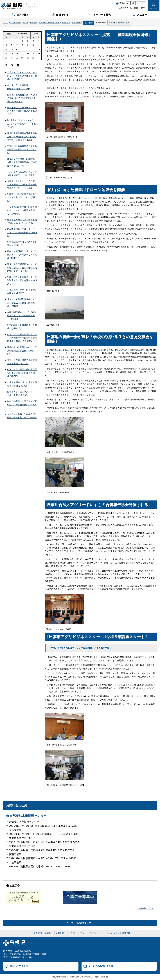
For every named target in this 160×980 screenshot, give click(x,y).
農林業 (26, 23)
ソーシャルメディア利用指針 (116, 933)
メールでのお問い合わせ (101, 966)
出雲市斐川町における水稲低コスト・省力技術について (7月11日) (22, 197)
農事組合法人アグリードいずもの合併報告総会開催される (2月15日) (22, 111)
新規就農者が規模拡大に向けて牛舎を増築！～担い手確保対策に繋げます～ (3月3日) (22, 268)
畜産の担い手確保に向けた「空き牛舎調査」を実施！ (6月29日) (22, 351)
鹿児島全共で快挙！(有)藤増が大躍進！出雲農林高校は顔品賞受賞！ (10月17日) (22, 162)
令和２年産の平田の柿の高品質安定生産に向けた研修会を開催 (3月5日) (22, 373)
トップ (6, 23)
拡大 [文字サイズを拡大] (136, 8)
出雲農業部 (76, 23)
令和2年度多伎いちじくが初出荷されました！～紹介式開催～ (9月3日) (22, 316)
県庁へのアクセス (19, 966)
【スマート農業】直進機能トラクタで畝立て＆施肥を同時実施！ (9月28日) (22, 303)
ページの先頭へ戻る (82, 923)
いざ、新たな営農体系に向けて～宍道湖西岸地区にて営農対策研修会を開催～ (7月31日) (22, 338)
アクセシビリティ (89, 933)
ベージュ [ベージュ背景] (141, 3)
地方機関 (34, 23)
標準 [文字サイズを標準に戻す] (143, 8)
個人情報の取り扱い (43, 933)
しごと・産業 (16, 23)
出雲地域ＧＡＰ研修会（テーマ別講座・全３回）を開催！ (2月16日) (22, 280)
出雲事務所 (66, 23)
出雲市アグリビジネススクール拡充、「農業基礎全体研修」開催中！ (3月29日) (22, 76)
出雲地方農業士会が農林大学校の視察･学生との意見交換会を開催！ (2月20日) (22, 98)
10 (33, 45)
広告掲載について (145, 908)
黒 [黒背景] (133, 3)
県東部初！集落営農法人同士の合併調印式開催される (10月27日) (22, 149)
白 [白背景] (128, 3)
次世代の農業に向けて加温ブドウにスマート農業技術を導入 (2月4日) (22, 405)
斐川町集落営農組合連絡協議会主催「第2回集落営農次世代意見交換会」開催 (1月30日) (22, 137)
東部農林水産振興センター (49, 23)
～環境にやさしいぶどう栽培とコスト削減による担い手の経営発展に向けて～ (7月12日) (22, 185)
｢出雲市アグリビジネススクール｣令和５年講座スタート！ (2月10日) (22, 124)
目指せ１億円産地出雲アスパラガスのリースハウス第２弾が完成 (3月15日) (22, 255)
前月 (9, 34)
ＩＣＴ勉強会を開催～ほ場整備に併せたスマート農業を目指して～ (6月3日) (22, 210)
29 (22, 58)
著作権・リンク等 (66, 933)
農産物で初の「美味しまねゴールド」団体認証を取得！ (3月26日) (22, 232)
